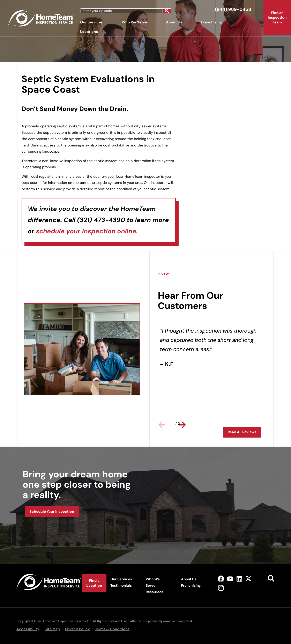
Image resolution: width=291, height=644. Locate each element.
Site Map (52, 629)
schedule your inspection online (86, 231)
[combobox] (122, 11)
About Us (175, 22)
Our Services (92, 22)
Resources (154, 592)
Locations (90, 32)
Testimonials (121, 585)
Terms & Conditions (112, 629)
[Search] (167, 11)
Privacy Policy (77, 629)
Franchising (211, 22)
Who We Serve (135, 22)
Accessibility (28, 629)
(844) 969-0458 (233, 9)
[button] (163, 424)
